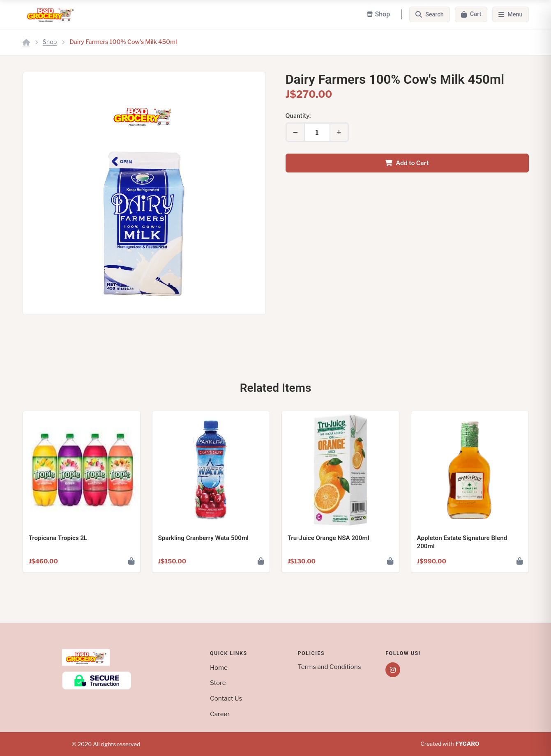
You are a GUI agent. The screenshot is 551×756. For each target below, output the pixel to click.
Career (220, 714)
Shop (50, 42)
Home (219, 668)
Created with (450, 744)
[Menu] (510, 14)
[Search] (430, 14)
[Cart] (471, 14)
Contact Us (226, 698)
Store (218, 683)
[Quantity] (317, 132)
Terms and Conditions (330, 667)
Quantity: (298, 116)
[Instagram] (393, 670)
